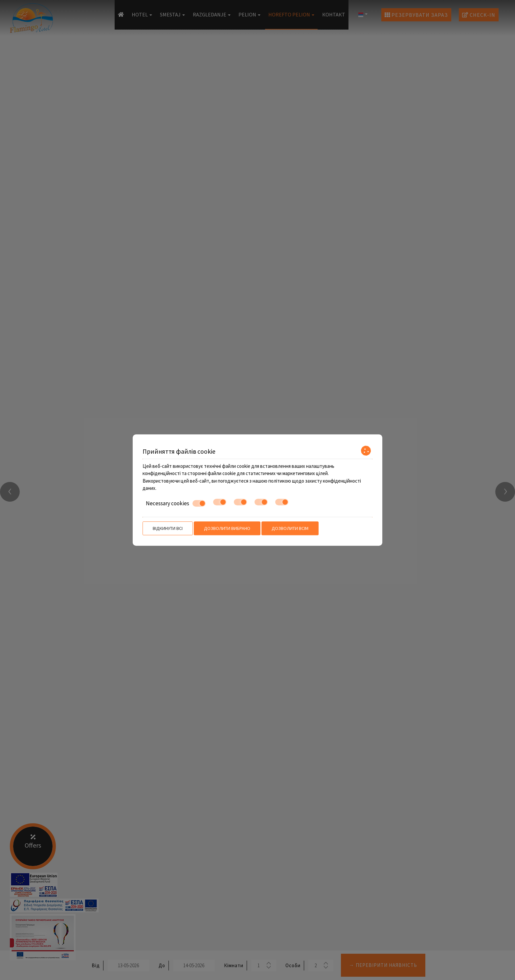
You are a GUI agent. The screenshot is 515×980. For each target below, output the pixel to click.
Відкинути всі (168, 528)
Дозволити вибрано (227, 528)
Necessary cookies (176, 503)
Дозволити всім (290, 528)
